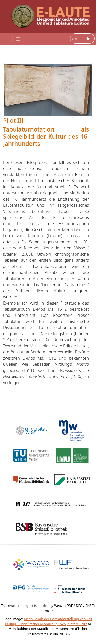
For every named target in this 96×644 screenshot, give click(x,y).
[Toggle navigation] (18, 39)
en (75, 39)
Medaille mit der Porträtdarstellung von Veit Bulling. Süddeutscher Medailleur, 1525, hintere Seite (49, 621)
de (88, 39)
